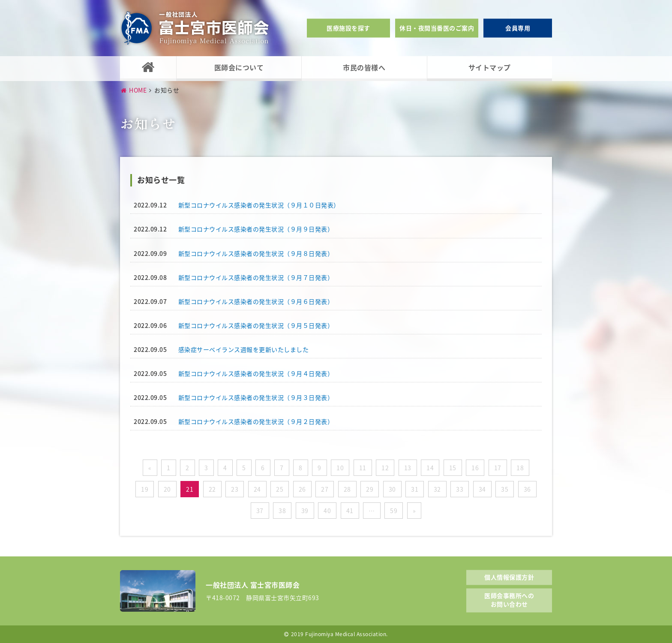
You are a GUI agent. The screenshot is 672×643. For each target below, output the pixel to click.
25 (280, 489)
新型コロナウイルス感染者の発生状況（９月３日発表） (256, 397)
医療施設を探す (348, 28)
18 (520, 468)
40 (327, 511)
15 (453, 468)
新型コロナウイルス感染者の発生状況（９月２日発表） (256, 421)
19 (145, 489)
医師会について (239, 67)
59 (394, 511)
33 (460, 489)
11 (363, 468)
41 (350, 511)
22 (212, 489)
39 (305, 511)
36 (527, 489)
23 (235, 489)
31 (415, 489)
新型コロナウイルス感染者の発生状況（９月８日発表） (256, 253)
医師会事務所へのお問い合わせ (509, 600)
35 (505, 489)
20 (167, 489)
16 (475, 468)
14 (430, 468)
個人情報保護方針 (509, 577)
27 (325, 489)
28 (347, 489)
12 (385, 468)
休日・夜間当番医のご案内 (437, 28)
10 (340, 468)
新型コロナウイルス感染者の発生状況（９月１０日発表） (259, 205)
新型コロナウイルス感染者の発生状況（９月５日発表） (256, 325)
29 (370, 489)
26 (302, 489)
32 (437, 489)
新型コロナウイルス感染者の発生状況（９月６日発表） (256, 301)
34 (482, 489)
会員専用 (518, 28)
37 (260, 511)
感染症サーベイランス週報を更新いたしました (244, 349)
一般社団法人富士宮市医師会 (195, 28)
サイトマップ (490, 67)
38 (282, 511)
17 (498, 468)
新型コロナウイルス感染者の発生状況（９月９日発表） (256, 229)
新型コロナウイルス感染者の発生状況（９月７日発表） (256, 277)
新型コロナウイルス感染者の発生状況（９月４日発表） (256, 373)
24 (257, 489)
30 (392, 489)
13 (408, 468)
